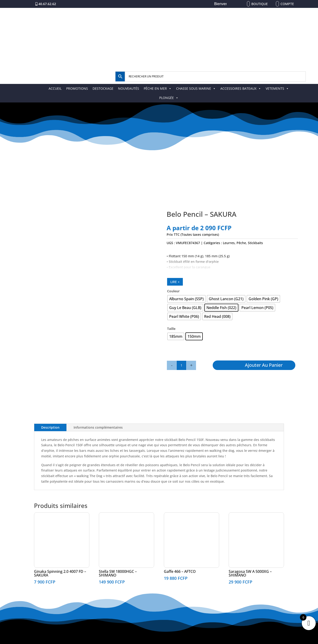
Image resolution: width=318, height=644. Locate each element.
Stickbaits (255, 243)
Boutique (260, 4)
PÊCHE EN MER (158, 88)
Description (50, 427)
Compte (287, 4)
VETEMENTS (277, 88)
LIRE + (175, 282)
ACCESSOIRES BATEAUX (241, 88)
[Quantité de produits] (181, 365)
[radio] (186, 299)
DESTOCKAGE (103, 88)
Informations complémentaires (98, 427)
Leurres (229, 243)
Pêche (241, 243)
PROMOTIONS (77, 88)
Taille (171, 329)
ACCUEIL (55, 88)
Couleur (173, 291)
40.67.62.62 (47, 4)
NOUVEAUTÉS (129, 88)
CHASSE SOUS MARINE (196, 88)
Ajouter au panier (264, 365)
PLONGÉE (169, 98)
